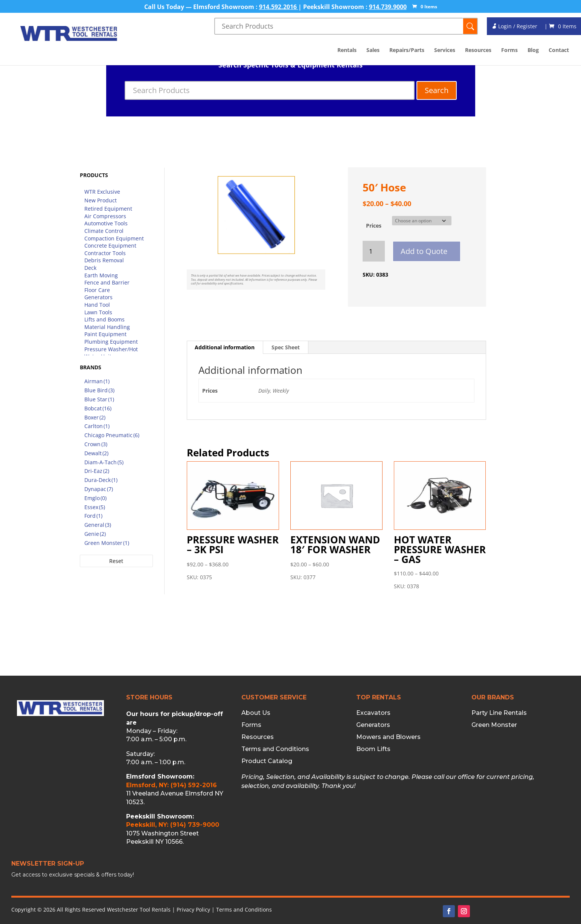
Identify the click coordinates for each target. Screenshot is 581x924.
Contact (559, 50)
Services (445, 50)
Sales (373, 50)
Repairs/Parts (407, 50)
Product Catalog (267, 761)
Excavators (373, 713)
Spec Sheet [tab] (286, 347)
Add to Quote (424, 251)
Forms (509, 50)
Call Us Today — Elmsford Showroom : (202, 7)
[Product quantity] (374, 251)
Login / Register (514, 26)
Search (437, 90)
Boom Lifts (373, 749)
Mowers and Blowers (388, 737)
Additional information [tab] (225, 347)
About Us (256, 713)
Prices (374, 226)
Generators (373, 725)
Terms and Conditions (275, 749)
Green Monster (494, 725)
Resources (478, 50)
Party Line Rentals (499, 713)
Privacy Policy (193, 909)
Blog (533, 50)
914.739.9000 (388, 7)
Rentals (347, 50)
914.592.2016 (279, 7)
